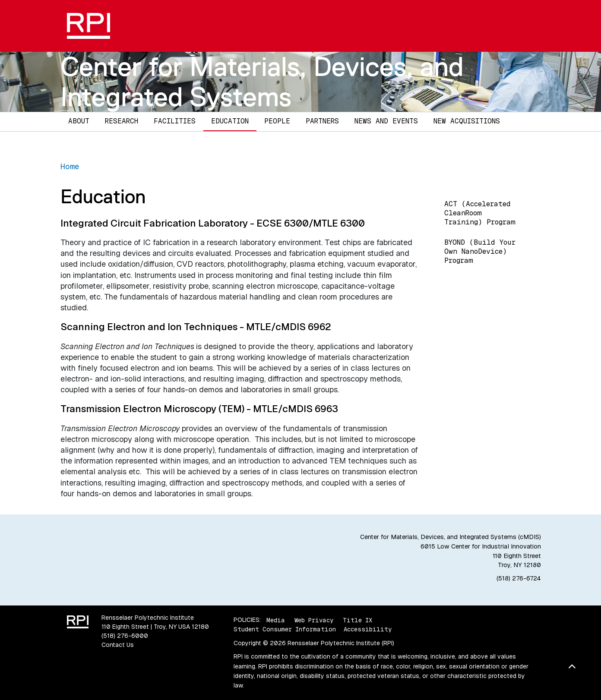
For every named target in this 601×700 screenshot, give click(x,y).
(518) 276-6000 (125, 636)
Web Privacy (314, 620)
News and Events (386, 121)
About (79, 121)
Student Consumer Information (285, 629)
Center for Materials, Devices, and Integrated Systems (262, 81)
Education (230, 121)
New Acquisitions (467, 121)
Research (122, 121)
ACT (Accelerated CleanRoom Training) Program (480, 213)
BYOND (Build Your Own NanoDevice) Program (480, 251)
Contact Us (118, 645)
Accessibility (368, 629)
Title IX (357, 620)
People (277, 121)
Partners (322, 121)
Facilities (175, 121)
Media (276, 620)
